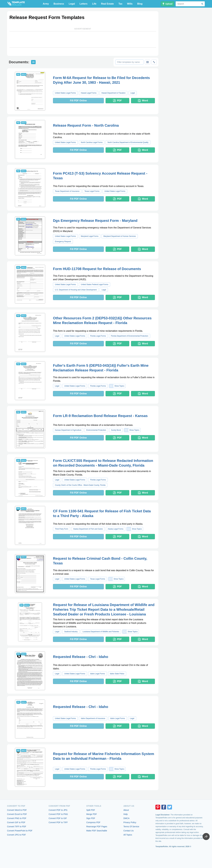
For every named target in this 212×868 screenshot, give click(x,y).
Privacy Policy (130, 822)
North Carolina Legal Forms (92, 142)
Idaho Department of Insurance (93, 718)
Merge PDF (92, 814)
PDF (117, 101)
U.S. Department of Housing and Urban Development (76, 290)
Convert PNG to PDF (17, 818)
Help (126, 814)
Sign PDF (91, 818)
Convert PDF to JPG (58, 810)
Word (143, 101)
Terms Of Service (131, 827)
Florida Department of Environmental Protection (129, 336)
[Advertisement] (83, 39)
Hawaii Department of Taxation (113, 93)
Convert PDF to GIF (58, 818)
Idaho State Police (117, 674)
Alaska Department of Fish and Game (88, 529)
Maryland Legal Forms (90, 236)
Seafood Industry (71, 632)
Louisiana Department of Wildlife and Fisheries (101, 632)
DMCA (126, 818)
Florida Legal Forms (98, 336)
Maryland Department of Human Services (120, 236)
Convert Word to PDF (17, 810)
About (126, 810)
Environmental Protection (96, 430)
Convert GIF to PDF (16, 822)
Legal (72, 4)
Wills (130, 4)
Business (59, 4)
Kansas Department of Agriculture (68, 430)
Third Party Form (62, 529)
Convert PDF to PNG (58, 814)
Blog (140, 4)
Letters (84, 4)
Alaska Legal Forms (116, 529)
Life (94, 4)
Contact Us (128, 831)
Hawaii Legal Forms (89, 93)
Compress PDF (93, 822)
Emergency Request (63, 242)
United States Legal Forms (65, 93)
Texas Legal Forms (92, 191)
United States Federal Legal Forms (95, 284)
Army (46, 4)
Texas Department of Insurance (67, 191)
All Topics (128, 835)
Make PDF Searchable (97, 831)
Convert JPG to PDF (16, 835)
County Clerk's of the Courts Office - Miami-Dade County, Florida (80, 485)
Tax (120, 4)
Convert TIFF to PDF (17, 827)
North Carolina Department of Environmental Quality (128, 142)
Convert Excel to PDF (17, 814)
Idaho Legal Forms (97, 674)
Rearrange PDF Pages (97, 827)
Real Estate (107, 4)
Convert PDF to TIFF (58, 822)
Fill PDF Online (78, 101)
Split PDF (91, 810)
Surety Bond (116, 430)
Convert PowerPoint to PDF (20, 831)
